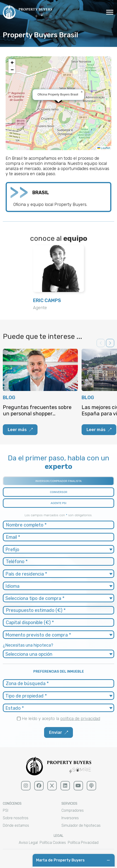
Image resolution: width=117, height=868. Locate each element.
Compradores (73, 810)
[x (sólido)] (52, 786)
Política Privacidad (83, 843)
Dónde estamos (16, 825)
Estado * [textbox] (15, 708)
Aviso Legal (28, 843)
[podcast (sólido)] (91, 786)
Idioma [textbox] (12, 586)
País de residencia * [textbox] (26, 574)
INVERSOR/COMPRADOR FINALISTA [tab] (58, 481)
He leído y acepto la (61, 719)
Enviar (58, 732)
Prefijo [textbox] (12, 550)
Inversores (70, 818)
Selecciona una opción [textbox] (29, 654)
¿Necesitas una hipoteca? (28, 645)
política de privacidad (80, 719)
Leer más (20, 430)
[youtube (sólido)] (78, 786)
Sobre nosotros (16, 818)
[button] (82, 92)
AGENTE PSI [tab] (58, 503)
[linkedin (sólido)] (65, 786)
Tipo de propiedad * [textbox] (26, 696)
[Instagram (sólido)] (26, 786)
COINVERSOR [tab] (59, 492)
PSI (6, 810)
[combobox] (58, 549)
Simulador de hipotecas (81, 825)
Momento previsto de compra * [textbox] (38, 635)
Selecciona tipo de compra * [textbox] (35, 598)
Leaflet (104, 148)
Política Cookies (53, 843)
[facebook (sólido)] (39, 786)
